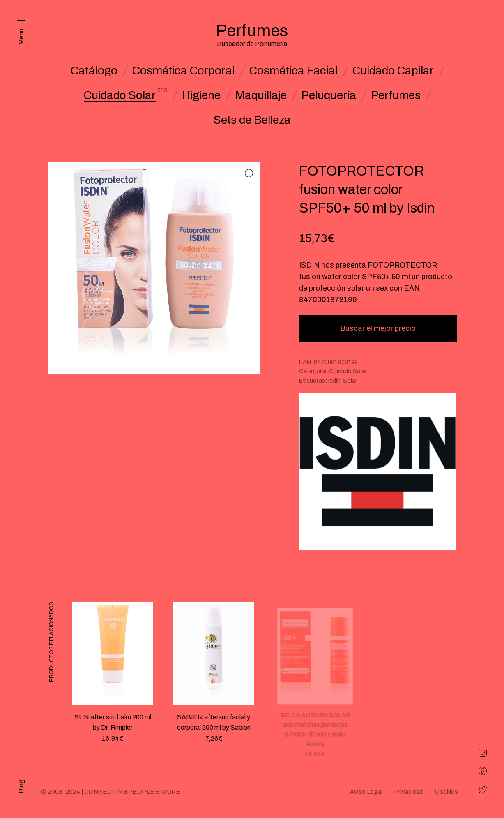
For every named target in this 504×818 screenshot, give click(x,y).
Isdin (334, 381)
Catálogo (94, 71)
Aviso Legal (366, 792)
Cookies (446, 792)
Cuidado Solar (120, 95)
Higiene (201, 95)
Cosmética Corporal (183, 71)
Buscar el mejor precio (378, 328)
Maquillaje (261, 95)
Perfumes (396, 95)
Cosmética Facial (293, 71)
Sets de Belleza (252, 120)
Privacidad (409, 792)
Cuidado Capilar (393, 71)
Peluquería (329, 95)
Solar (350, 381)
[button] (249, 173)
